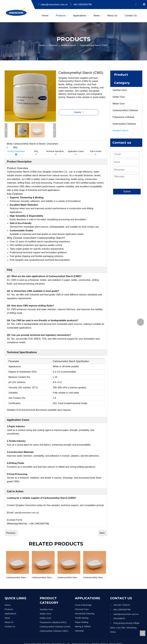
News (97, 16)
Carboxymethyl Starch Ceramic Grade (69, 577)
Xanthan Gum (120, 90)
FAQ (36, 152)
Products (61, 16)
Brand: (43, 144)
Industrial (79, 631)
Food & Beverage (83, 605)
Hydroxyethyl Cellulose (124, 124)
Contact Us (131, 16)
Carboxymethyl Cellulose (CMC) (55, 627)
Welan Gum (119, 104)
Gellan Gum (119, 97)
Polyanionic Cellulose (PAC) (53, 622)
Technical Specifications (56, 152)
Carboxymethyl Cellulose (125, 110)
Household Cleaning (85, 614)
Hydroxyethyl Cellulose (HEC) (54, 631)
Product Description (16, 152)
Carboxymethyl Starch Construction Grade (43, 577)
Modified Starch (121, 131)
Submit (127, 192)
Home (45, 16)
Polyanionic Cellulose (123, 117)
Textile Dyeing (82, 618)
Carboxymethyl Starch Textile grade (17, 577)
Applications (80, 16)
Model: (10, 146)
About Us (112, 16)
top (143, 633)
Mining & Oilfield (83, 626)
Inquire (78, 112)
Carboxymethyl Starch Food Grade (95, 577)
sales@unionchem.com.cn (53, 5)
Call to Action (96, 152)
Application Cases (76, 152)
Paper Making (82, 622)
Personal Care (82, 609)
